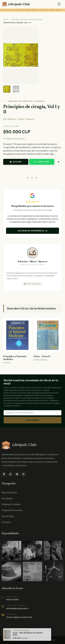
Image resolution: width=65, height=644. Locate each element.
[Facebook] (4, 474)
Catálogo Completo (11, 504)
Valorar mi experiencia (33, 231)
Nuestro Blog (8, 516)
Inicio (6, 20)
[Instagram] (23, 474)
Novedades (7, 498)
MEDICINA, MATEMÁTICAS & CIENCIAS (27, 20)
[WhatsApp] (10, 474)
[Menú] (59, 4)
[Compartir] (17, 474)
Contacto (6, 522)
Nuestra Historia (9, 493)
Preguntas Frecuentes (12, 510)
